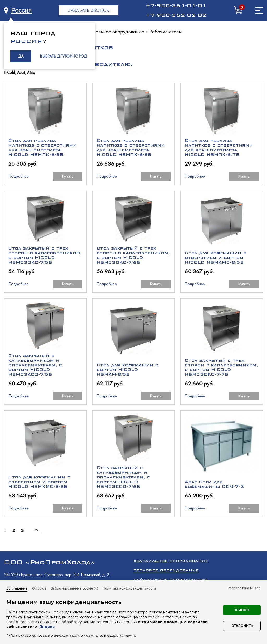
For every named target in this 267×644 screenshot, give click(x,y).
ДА (21, 56)
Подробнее (19, 176)
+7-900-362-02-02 (176, 15)
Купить (68, 176)
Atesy (31, 73)
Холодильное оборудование (171, 561)
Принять (242, 610)
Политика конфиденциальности (129, 588)
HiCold (9, 73)
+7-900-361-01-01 (176, 5)
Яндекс (47, 627)
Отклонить (242, 626)
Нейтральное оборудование (113, 32)
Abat (21, 73)
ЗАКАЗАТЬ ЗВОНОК (89, 10)
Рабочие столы (166, 32)
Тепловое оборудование (166, 570)
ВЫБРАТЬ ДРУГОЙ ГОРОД (63, 56)
